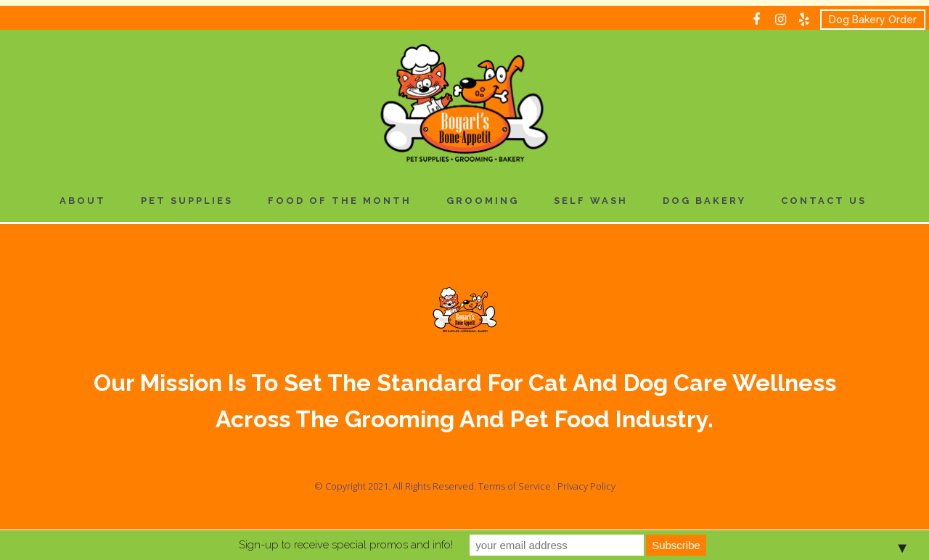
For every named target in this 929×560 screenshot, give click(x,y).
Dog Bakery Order (873, 20)
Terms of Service (515, 486)
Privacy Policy (586, 486)
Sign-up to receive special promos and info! (346, 545)
